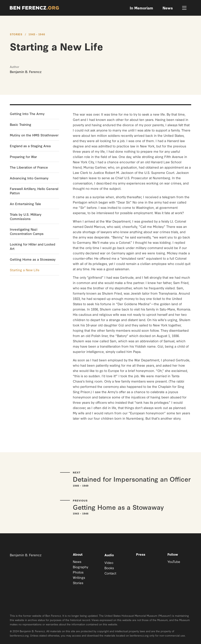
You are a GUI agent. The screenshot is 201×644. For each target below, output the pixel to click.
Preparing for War (23, 157)
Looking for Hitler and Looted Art (32, 246)
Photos (78, 572)
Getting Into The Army (27, 114)
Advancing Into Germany (29, 178)
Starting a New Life (25, 270)
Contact (110, 573)
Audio (109, 555)
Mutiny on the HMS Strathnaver (34, 135)
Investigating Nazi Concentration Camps (27, 231)
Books (109, 568)
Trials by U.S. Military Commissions (26, 216)
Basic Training (21, 124)
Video (109, 562)
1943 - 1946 (37, 34)
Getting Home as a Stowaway (33, 259)
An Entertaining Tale (25, 204)
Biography (80, 567)
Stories (16, 34)
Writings (79, 577)
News (77, 561)
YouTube (174, 561)
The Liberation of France (29, 167)
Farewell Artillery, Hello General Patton (34, 191)
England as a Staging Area (30, 146)
